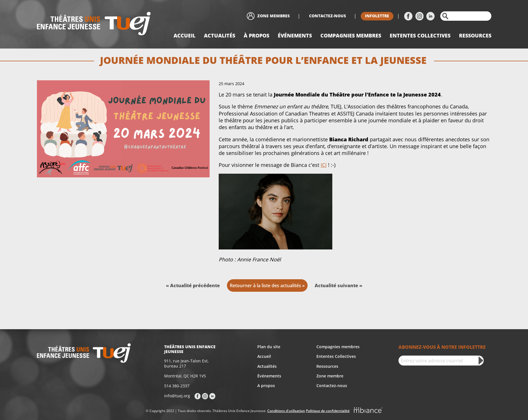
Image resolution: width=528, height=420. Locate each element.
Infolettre (377, 16)
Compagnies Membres (351, 35)
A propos (266, 386)
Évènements (269, 376)
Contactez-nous (327, 16)
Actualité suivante (337, 285)
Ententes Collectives (336, 356)
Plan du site (269, 347)
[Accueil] (94, 24)
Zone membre (330, 376)
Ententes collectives (420, 35)
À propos (256, 35)
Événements (295, 35)
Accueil (184, 35)
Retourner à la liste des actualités (265, 285)
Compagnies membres (338, 347)
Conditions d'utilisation (286, 411)
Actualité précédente (195, 285)
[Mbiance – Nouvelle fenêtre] (368, 411)
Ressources (475, 35)
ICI (324, 165)
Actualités (220, 35)
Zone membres (274, 16)
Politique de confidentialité (328, 411)
